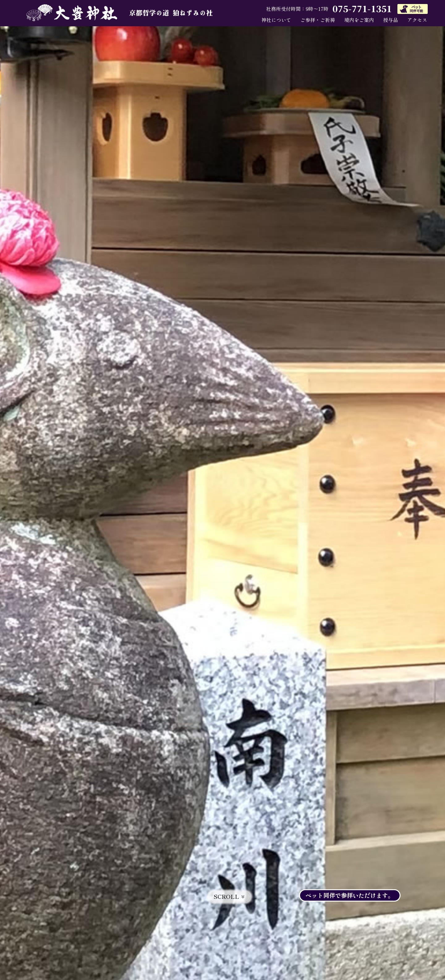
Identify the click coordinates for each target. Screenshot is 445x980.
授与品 (391, 20)
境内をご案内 (359, 20)
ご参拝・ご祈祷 (318, 20)
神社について (276, 20)
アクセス (417, 20)
